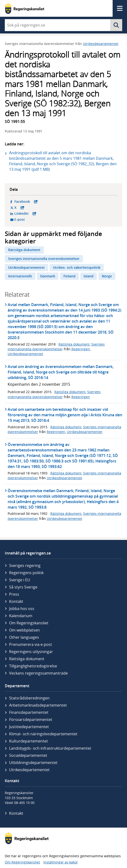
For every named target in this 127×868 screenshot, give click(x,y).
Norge (107, 276)
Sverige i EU (20, 580)
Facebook (46, 202)
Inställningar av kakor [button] (61, 862)
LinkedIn (46, 214)
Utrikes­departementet (29, 770)
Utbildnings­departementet (33, 763)
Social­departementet (28, 755)
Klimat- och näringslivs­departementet (43, 734)
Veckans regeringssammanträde (38, 673)
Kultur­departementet (29, 741)
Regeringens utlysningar (31, 652)
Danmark (48, 276)
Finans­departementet (29, 712)
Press (14, 594)
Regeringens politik (26, 573)
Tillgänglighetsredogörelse (33, 666)
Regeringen (81, 349)
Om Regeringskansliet (29, 623)
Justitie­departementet (29, 727)
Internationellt (20, 276)
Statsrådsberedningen (29, 698)
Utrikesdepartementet (101, 44)
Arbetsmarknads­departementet (38, 705)
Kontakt (16, 601)
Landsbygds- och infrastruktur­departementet (50, 748)
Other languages (24, 637)
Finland (69, 276)
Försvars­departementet (31, 720)
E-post (38, 220)
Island (89, 276)
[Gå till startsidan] (25, 8)
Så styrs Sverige (23, 587)
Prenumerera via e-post (31, 644)
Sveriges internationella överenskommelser (44, 259)
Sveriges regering (25, 566)
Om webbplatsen (24, 630)
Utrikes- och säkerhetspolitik (77, 267)
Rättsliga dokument (24, 250)
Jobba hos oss (22, 609)
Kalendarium (21, 616)
